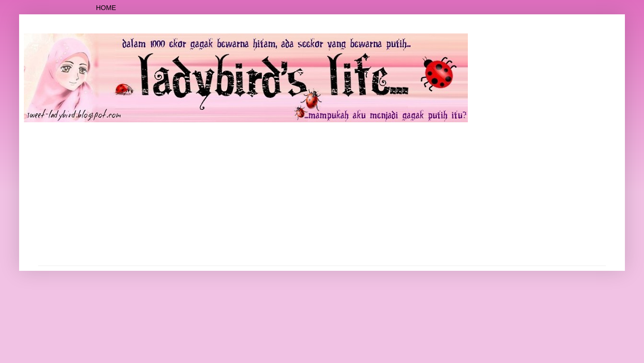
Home (106, 8)
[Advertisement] (322, 194)
